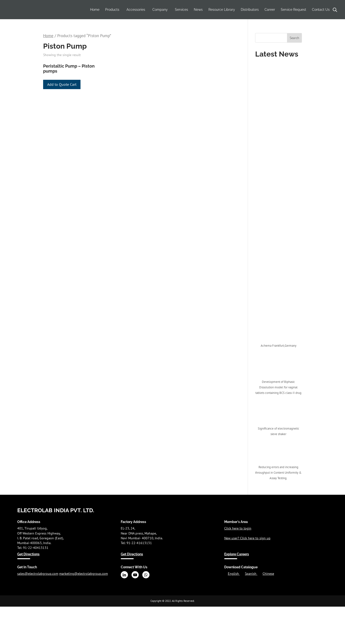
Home (95, 10)
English (234, 574)
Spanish (251, 574)
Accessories (136, 10)
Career (270, 10)
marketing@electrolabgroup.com (83, 574)
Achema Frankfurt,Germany (279, 346)
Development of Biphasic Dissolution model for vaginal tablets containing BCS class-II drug (278, 387)
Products (112, 10)
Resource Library (222, 10)
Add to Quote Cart (62, 84)
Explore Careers (237, 554)
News (198, 10)
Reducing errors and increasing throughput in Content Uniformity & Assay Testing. (278, 473)
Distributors (250, 10)
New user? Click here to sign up (247, 538)
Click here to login (238, 528)
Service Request (293, 10)
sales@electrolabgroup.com (38, 574)
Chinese (268, 574)
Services (181, 10)
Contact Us (321, 10)
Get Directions (28, 554)
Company (160, 10)
